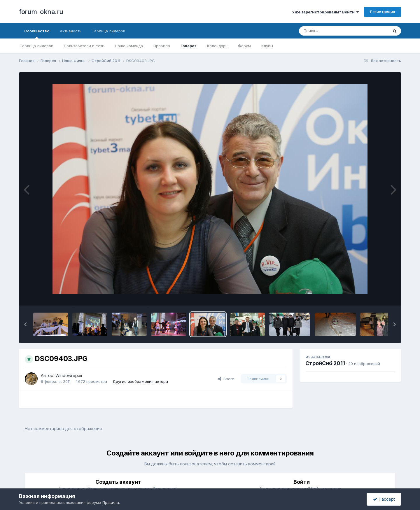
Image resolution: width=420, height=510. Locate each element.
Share (226, 379)
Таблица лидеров (37, 46)
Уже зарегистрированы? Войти (325, 12)
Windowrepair (69, 375)
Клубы (267, 46)
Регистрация (383, 12)
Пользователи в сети (84, 46)
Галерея (189, 46)
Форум (244, 46)
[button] (25, 324)
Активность (71, 31)
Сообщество (37, 34)
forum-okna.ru (41, 12)
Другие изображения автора (140, 381)
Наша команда (129, 46)
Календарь (217, 46)
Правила (162, 46)
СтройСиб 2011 (325, 363)
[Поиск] (332, 31)
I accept (384, 499)
